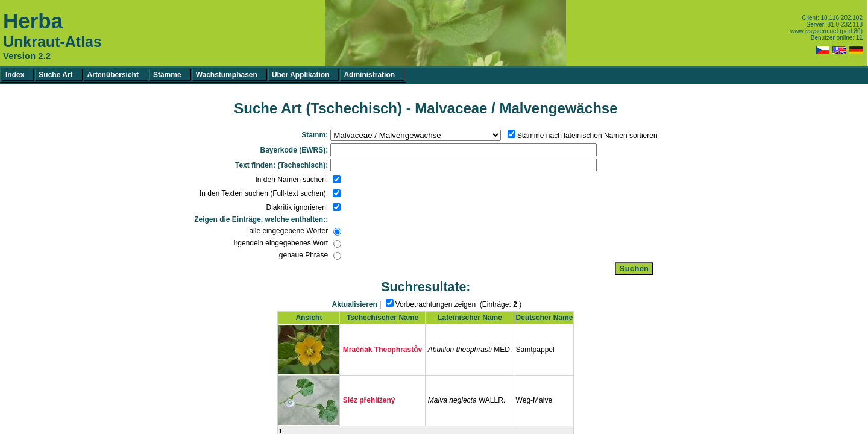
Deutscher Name (545, 318)
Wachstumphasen (227, 75)
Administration (369, 75)
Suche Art (55, 75)
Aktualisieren (355, 304)
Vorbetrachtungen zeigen (436, 304)
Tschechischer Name (382, 318)
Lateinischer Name (470, 318)
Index (15, 75)
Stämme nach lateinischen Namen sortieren (587, 136)
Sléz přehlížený (369, 400)
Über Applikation (301, 75)
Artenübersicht (113, 75)
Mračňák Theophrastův (382, 350)
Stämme (167, 75)
